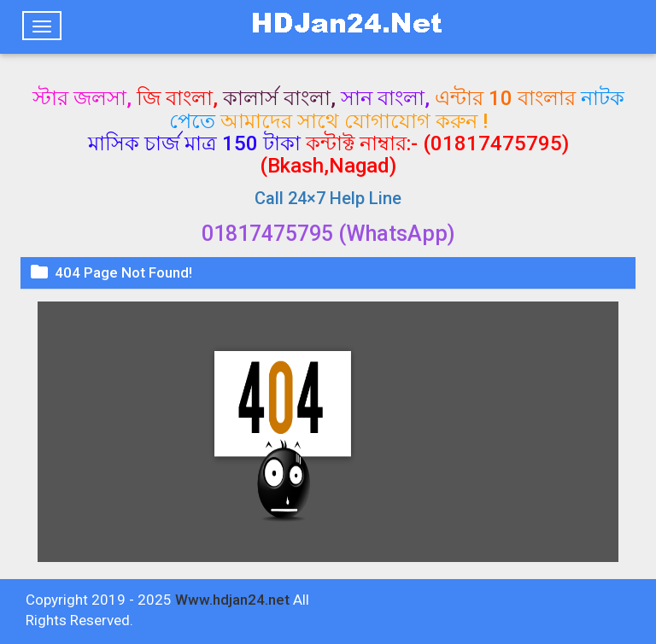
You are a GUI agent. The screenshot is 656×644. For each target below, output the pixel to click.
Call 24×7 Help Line (328, 198)
